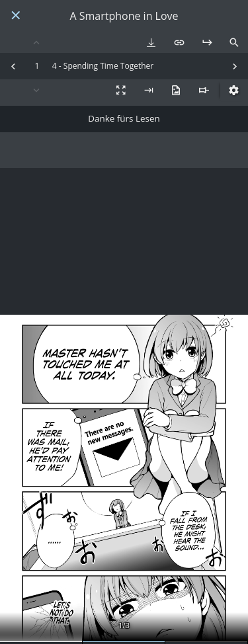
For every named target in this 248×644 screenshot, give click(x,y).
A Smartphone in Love (124, 16)
